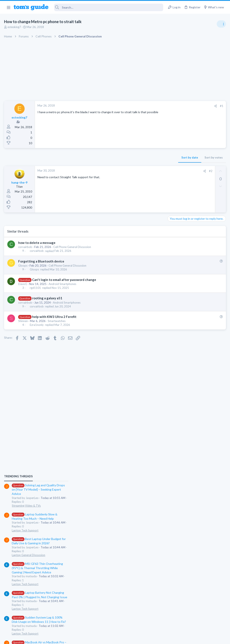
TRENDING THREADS (176, 231)
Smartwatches (57, 321)
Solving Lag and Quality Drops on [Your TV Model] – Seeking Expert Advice (196, 245)
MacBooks (176, 414)
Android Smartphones (63, 284)
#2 (142, 171)
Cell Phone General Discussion (72, 247)
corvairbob (25, 247)
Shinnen (23, 321)
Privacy (126, 638)
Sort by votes (145, 157)
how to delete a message (37, 243)
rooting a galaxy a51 (47, 298)
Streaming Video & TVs (184, 261)
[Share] (147, 106)
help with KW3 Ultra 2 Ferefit (54, 317)
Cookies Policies (99, 638)
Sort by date (121, 157)
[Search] (109, 7)
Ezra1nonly (37, 325)
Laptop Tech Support (182, 286)
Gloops (23, 266)
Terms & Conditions (156, 638)
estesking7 (14, 27)
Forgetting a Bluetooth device (41, 261)
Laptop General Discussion (186, 310)
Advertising (69, 638)
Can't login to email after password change (64, 280)
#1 (153, 106)
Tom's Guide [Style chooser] (195, 620)
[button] (8, 7)
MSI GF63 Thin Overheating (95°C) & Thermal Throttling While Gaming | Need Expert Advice (195, 323)
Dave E (23, 284)
